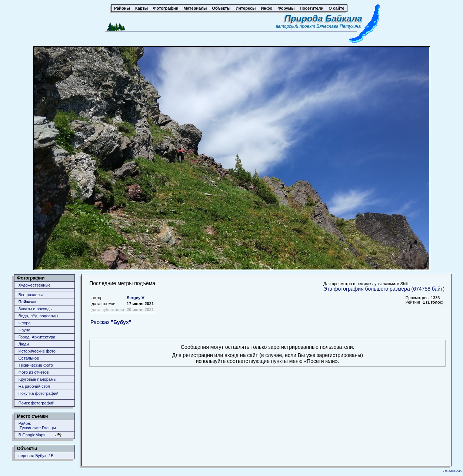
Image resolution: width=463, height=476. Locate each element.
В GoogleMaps (32, 435)
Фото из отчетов (34, 372)
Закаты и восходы (36, 309)
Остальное (29, 358)
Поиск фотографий (36, 403)
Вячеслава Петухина (339, 26)
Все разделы (31, 295)
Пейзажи (27, 302)
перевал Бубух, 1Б (36, 456)
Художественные (35, 285)
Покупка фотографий (39, 393)
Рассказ (111, 322)
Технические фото (36, 365)
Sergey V (136, 298)
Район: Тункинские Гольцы (37, 426)
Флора (25, 323)
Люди (24, 344)
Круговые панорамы (38, 379)
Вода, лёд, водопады (38, 316)
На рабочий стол (34, 386)
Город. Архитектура (37, 337)
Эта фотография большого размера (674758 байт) (384, 289)
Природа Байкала (323, 18)
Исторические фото (37, 351)
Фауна (24, 330)
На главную (452, 471)
